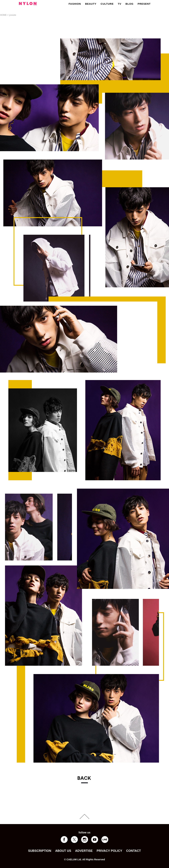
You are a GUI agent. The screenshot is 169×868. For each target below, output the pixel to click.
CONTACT (134, 851)
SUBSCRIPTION (40, 851)
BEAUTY (91, 4)
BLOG (129, 4)
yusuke (13, 15)
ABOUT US (63, 851)
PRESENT (144, 4)
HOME (3, 15)
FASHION (75, 4)
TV (120, 4)
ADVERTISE (84, 851)
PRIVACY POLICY (109, 851)
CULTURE (107, 4)
